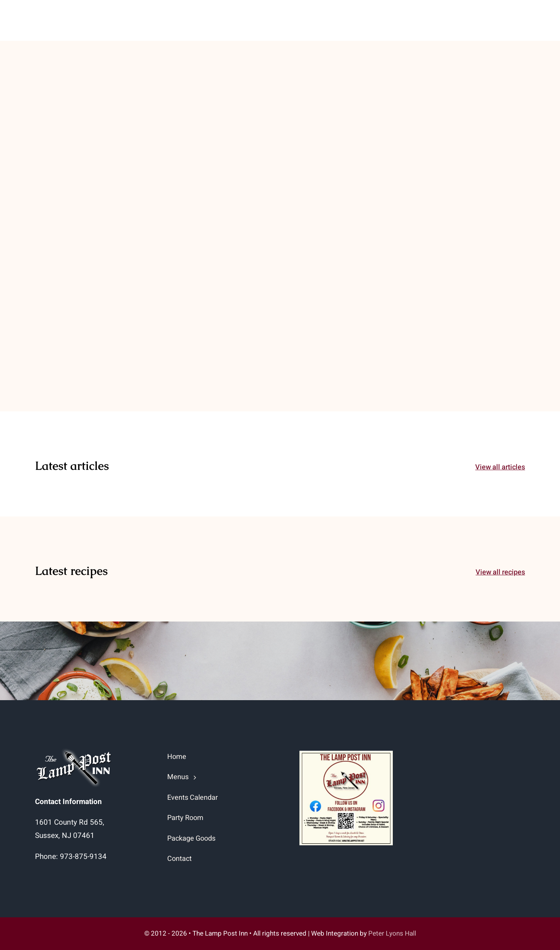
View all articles (500, 467)
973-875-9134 (83, 857)
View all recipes (500, 572)
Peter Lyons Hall (392, 933)
